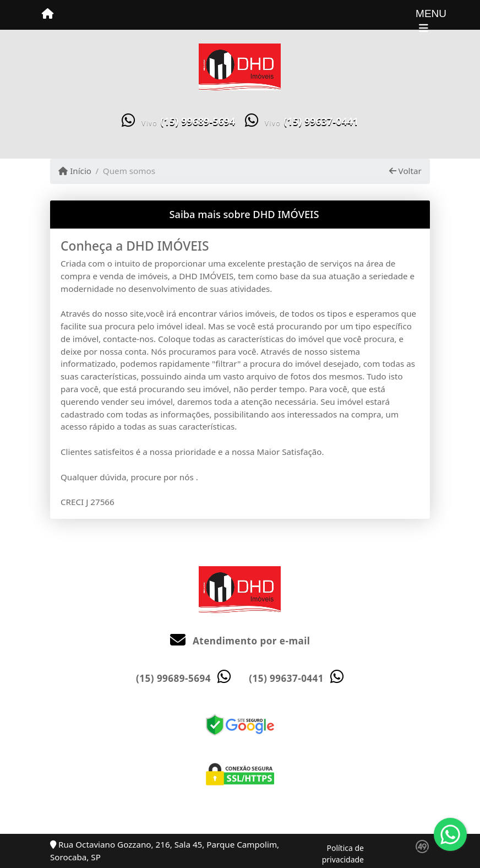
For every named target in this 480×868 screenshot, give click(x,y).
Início (75, 171)
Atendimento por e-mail (240, 641)
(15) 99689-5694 (198, 121)
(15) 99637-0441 (321, 121)
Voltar (405, 171)
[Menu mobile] (48, 14)
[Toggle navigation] (424, 15)
